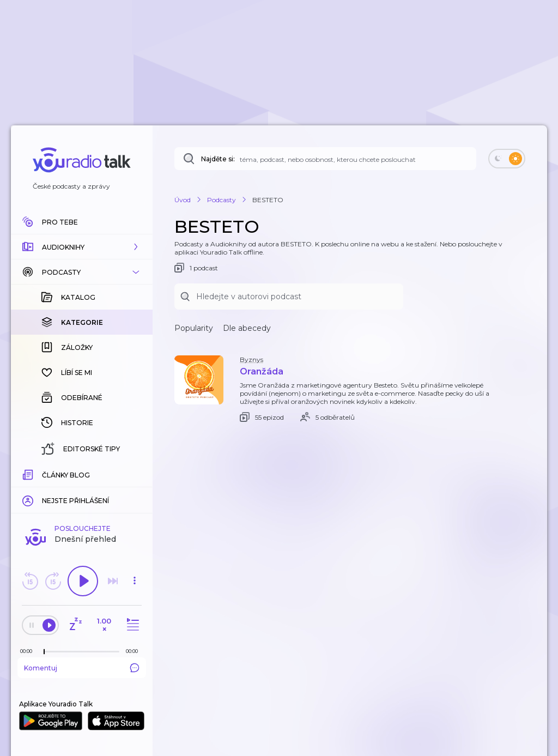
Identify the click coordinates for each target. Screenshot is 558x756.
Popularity (194, 328)
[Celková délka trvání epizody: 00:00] (135, 651)
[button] (82, 247)
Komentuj (82, 668)
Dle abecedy (247, 328)
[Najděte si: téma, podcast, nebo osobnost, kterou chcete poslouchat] (325, 159)
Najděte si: (218, 159)
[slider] (44, 652)
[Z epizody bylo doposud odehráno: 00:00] (29, 651)
